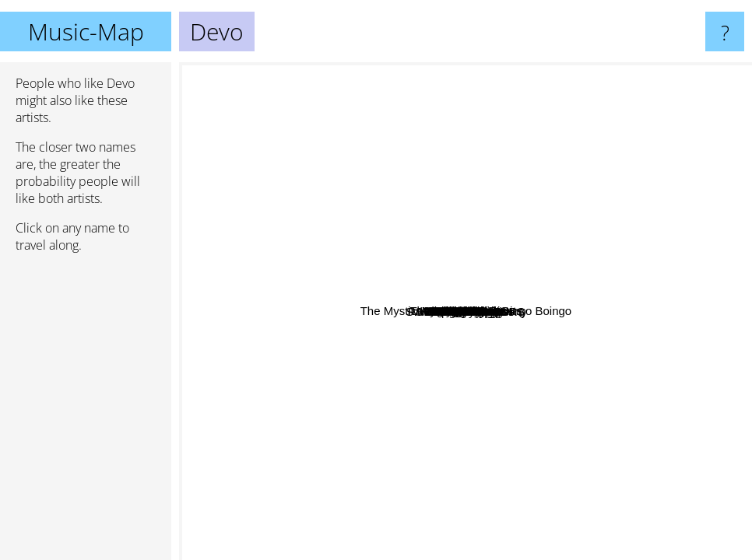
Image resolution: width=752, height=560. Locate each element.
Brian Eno (638, 182)
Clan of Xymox (437, 472)
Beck (335, 133)
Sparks (468, 235)
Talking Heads (518, 313)
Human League (655, 375)
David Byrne (428, 255)
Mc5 (476, 411)
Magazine (443, 136)
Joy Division (345, 236)
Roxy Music (585, 265)
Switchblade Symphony (469, 203)
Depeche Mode (701, 417)
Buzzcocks (364, 74)
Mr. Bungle (645, 300)
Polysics (615, 367)
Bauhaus (461, 285)
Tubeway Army (459, 520)
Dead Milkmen (610, 313)
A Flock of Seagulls (339, 421)
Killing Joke (409, 322)
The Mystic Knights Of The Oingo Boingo (523, 157)
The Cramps (301, 306)
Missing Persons (228, 367)
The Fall (520, 122)
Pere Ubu (451, 73)
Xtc (424, 346)
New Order (701, 301)
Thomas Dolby (319, 387)
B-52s (400, 311)
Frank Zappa (412, 527)
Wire (445, 118)
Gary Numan (528, 339)
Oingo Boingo (461, 305)
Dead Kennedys (354, 172)
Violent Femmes (420, 502)
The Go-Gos (364, 486)
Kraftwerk (560, 385)
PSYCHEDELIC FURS (636, 339)
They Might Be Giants (388, 218)
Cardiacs (324, 275)
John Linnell (415, 82)
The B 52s (307, 355)
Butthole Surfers (589, 473)
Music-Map (86, 31)
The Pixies (267, 427)
